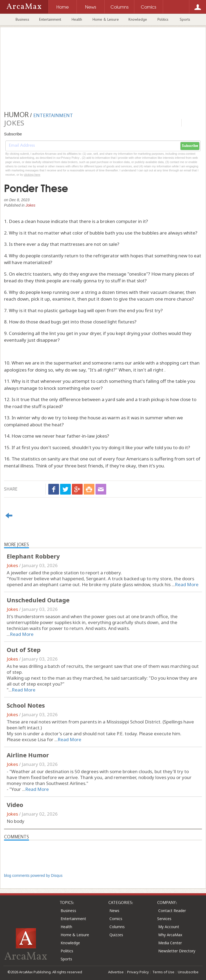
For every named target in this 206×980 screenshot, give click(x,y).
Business (22, 19)
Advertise (116, 972)
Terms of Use (163, 972)
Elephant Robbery (33, 556)
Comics (116, 919)
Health (77, 19)
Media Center (170, 943)
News (114, 911)
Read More (187, 584)
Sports (185, 19)
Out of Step (24, 650)
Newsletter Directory (177, 951)
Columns (117, 927)
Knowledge (138, 19)
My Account (169, 927)
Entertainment (50, 19)
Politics (163, 19)
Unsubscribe (188, 972)
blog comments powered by (33, 875)
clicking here (32, 175)
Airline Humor (28, 755)
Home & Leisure (106, 19)
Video (15, 805)
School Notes (26, 705)
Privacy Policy (138, 972)
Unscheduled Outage (38, 600)
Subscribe (190, 146)
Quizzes (116, 935)
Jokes (30, 205)
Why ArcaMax (170, 935)
